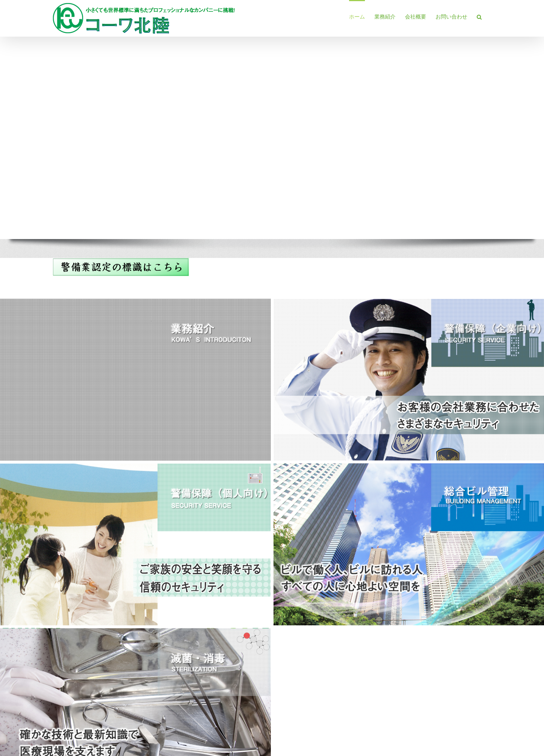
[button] (479, 16)
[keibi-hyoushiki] (121, 260)
